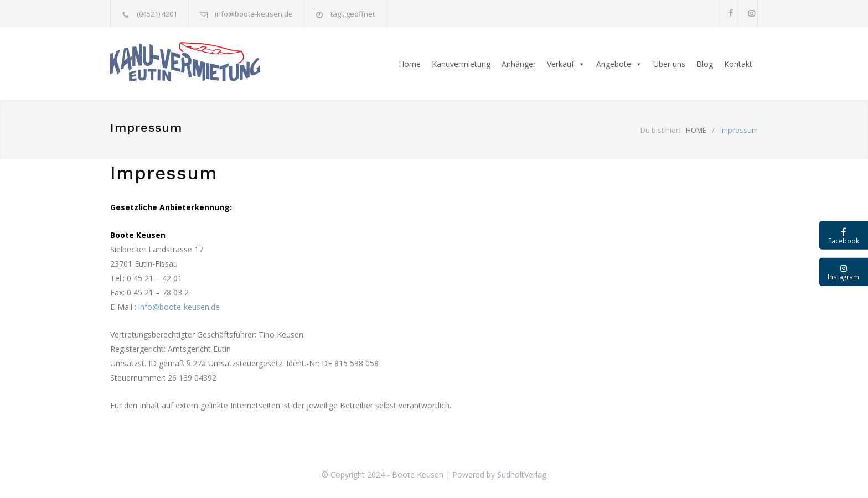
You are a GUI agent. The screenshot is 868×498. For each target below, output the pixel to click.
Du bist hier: (660, 130)
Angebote (619, 64)
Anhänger (519, 64)
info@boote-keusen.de (254, 14)
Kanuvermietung (461, 64)
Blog (705, 64)
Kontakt (738, 64)
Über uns (669, 64)
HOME (696, 130)
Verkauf (566, 64)
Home (410, 64)
